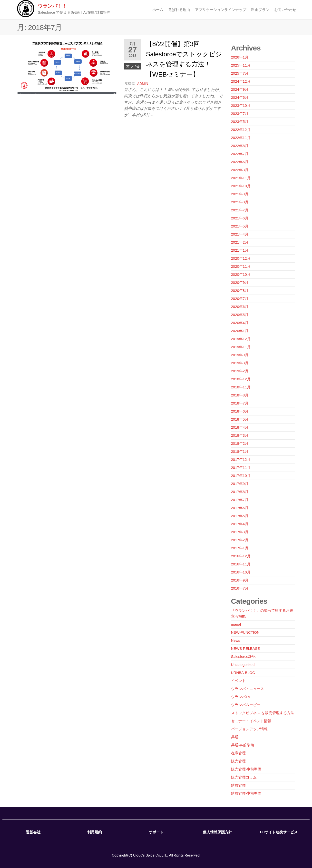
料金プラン (260, 10)
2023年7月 (240, 113)
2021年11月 (241, 178)
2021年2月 (240, 242)
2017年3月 (240, 532)
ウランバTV (241, 697)
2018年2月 (240, 443)
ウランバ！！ (52, 6)
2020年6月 (240, 307)
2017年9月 (240, 484)
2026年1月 (240, 57)
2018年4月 (240, 427)
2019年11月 (241, 347)
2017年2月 (240, 540)
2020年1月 (240, 331)
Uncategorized (243, 665)
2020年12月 (241, 258)
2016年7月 (240, 588)
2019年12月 (241, 339)
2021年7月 (240, 210)
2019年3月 (240, 363)
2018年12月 (241, 379)
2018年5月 (240, 419)
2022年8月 (240, 146)
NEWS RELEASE (245, 648)
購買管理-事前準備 (246, 793)
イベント (238, 681)
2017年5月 (240, 516)
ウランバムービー (246, 705)
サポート (156, 832)
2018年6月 (240, 411)
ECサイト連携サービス (279, 832)
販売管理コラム (244, 777)
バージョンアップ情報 (249, 729)
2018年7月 (240, 403)
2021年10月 (241, 186)
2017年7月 (240, 500)
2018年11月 (241, 387)
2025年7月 (240, 73)
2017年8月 (240, 492)
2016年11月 (241, 564)
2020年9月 (240, 282)
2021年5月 (240, 226)
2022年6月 (240, 162)
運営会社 (33, 832)
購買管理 (238, 785)
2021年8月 (240, 202)
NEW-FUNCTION (245, 632)
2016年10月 (241, 572)
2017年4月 (240, 524)
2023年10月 (241, 105)
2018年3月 (240, 435)
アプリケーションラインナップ (221, 10)
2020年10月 (241, 274)
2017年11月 (241, 468)
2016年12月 (241, 556)
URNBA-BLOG (243, 673)
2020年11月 (241, 266)
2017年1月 (240, 548)
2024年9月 (240, 89)
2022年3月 (240, 170)
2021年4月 (240, 234)
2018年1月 (240, 451)
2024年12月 (241, 81)
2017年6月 (240, 508)
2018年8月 (240, 395)
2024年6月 (240, 97)
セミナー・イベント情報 (251, 721)
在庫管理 (238, 753)
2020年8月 (240, 291)
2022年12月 (241, 130)
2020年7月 (240, 299)
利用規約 (95, 832)
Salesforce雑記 (243, 656)
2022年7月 (240, 154)
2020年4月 (240, 323)
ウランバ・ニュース (248, 689)
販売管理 (238, 761)
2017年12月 (241, 459)
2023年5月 (240, 122)
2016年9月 (240, 580)
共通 (235, 737)
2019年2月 (240, 371)
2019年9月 (240, 355)
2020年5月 (240, 315)
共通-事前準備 (243, 745)
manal (236, 624)
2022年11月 (241, 138)
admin (143, 84)
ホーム (158, 10)
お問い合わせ (285, 10)
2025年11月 (241, 65)
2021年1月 (240, 250)
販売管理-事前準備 (246, 769)
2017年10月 (241, 476)
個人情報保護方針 (217, 832)
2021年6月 (240, 218)
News (236, 640)
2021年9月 (240, 194)
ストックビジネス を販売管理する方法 (263, 713)
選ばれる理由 (179, 10)
